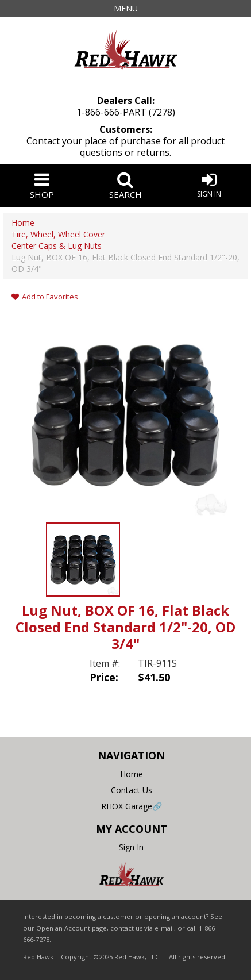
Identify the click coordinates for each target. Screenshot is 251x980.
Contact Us (132, 790)
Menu (126, 8)
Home (132, 774)
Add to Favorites (45, 297)
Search (126, 185)
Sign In (209, 185)
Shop (42, 185)
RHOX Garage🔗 (132, 806)
